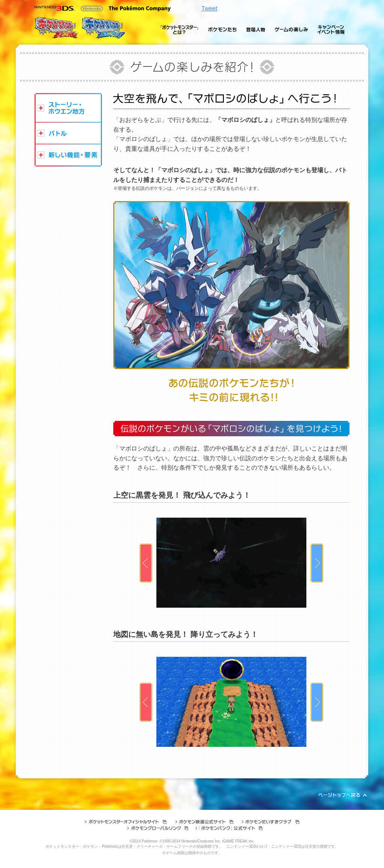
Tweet (209, 8)
